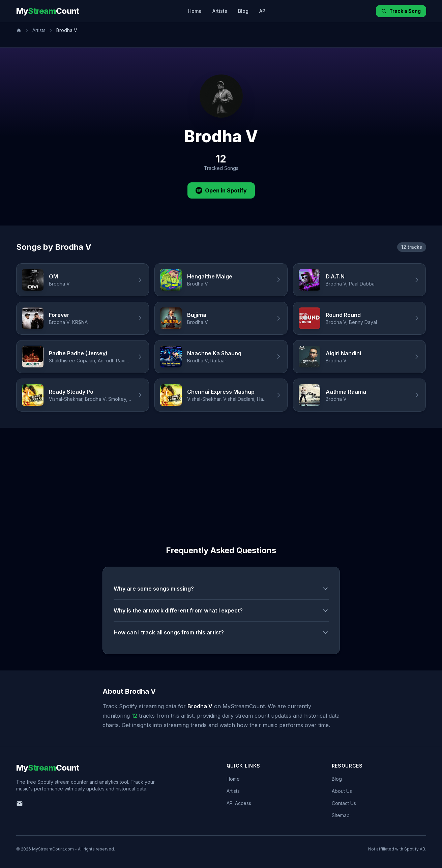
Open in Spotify (221, 190)
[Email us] (20, 804)
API (263, 11)
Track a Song (401, 11)
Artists (220, 11)
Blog (243, 11)
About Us (342, 791)
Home (195, 11)
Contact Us (344, 803)
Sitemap (341, 815)
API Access (239, 803)
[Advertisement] (221, 478)
